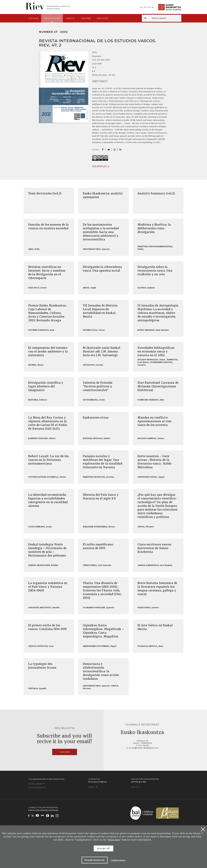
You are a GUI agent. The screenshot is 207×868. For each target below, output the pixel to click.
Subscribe (86, 18)
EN (153, 7)
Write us (93, 787)
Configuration (118, 860)
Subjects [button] (70, 18)
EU (141, 7)
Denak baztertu (95, 860)
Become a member (36, 784)
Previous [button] (52, 20)
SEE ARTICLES (99, 166)
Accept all (103, 848)
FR (149, 7)
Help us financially (37, 787)
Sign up (135, 787)
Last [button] (33, 18)
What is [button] (103, 18)
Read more (114, 840)
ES (145, 7)
